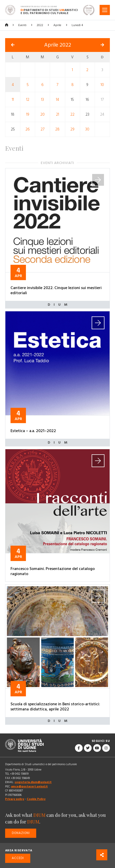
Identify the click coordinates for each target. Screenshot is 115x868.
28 (57, 129)
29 (72, 129)
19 (28, 114)
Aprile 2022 (58, 45)
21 (57, 114)
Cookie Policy (36, 799)
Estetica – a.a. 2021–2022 (33, 431)
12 (28, 100)
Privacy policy (15, 799)
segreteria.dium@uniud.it (33, 782)
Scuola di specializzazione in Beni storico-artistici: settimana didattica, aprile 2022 (55, 707)
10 (102, 85)
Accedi (18, 858)
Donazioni (21, 833)
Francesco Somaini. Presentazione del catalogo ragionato (53, 571)
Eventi (22, 25)
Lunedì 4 (77, 25)
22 (72, 114)
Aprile (57, 25)
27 (42, 129)
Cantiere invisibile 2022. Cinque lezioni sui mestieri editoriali (56, 290)
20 (42, 114)
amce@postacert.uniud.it (29, 787)
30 (87, 129)
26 (28, 129)
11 (13, 100)
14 (57, 100)
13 (42, 100)
